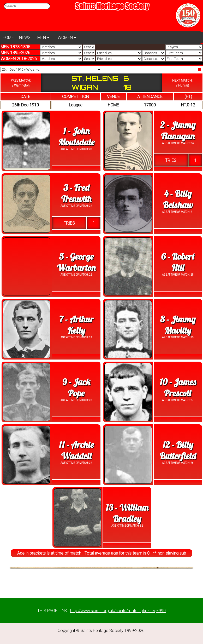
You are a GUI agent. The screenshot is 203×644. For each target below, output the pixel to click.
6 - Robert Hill (178, 262)
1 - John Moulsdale (76, 136)
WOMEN (67, 38)
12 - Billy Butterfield (178, 450)
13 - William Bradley (127, 513)
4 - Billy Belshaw (178, 199)
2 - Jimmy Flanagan (178, 130)
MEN (43, 38)
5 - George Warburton (76, 262)
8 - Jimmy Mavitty (178, 325)
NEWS (25, 38)
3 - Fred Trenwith (76, 193)
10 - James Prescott (178, 387)
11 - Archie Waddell (76, 450)
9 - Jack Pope (76, 387)
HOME (8, 38)
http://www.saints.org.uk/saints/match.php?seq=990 (118, 611)
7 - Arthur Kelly (76, 325)
